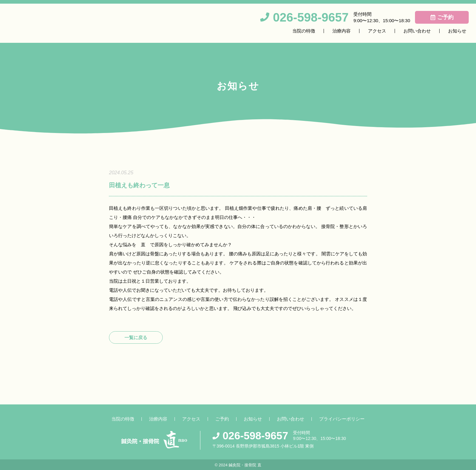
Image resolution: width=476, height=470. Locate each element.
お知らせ (457, 31)
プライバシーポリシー (342, 419)
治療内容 (342, 31)
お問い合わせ (417, 31)
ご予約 (222, 419)
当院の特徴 (304, 31)
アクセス (377, 31)
